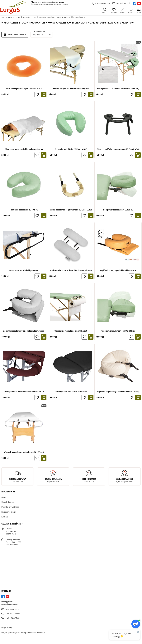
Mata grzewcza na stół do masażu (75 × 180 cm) (118, 89)
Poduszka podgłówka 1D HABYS (24, 210)
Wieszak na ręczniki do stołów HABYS (71, 331)
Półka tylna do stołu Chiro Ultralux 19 (71, 392)
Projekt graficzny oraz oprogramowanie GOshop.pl (23, 633)
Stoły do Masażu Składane (43, 17)
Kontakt (5, 517)
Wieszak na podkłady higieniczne (24, 270)
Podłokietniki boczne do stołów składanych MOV (71, 270)
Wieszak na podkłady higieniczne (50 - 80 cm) (24, 452)
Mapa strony (7, 628)
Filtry (9, 35)
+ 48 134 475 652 (13, 618)
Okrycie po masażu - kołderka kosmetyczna (24, 149)
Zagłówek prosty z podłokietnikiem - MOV (118, 270)
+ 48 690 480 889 (103, 3)
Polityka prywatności (10, 507)
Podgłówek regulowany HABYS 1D (118, 210)
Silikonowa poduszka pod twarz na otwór (24, 89)
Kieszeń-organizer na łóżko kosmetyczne (71, 89)
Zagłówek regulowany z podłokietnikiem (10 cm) (118, 392)
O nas (4, 497)
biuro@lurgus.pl (123, 3)
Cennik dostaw (8, 502)
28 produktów (38, 35)
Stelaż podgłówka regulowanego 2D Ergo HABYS (118, 149)
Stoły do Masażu (23, 17)
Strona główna (8, 17)
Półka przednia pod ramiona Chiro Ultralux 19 (24, 392)
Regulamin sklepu (9, 512)
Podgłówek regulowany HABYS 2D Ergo (118, 331)
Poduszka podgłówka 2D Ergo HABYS (71, 149)
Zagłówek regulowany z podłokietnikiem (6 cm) (24, 331)
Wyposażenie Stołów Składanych (71, 17)
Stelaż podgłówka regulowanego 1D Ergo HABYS (71, 210)
